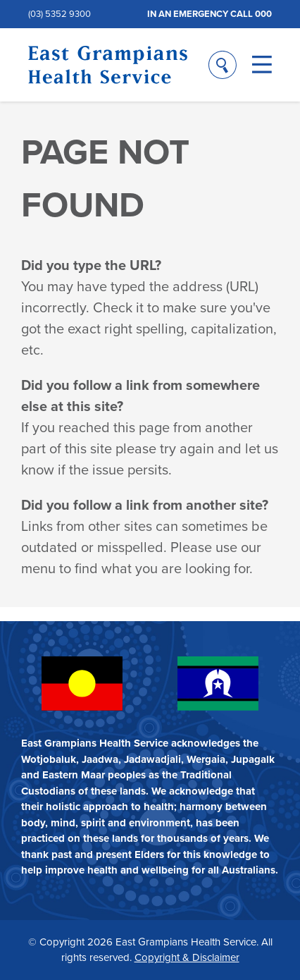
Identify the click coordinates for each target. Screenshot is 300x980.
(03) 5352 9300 (60, 14)
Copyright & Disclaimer (187, 957)
